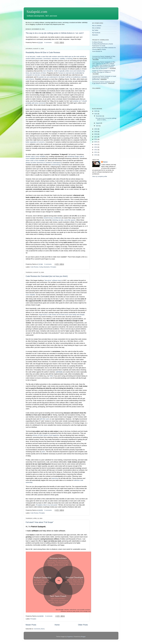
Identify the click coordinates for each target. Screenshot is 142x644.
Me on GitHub (96, 28)
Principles (53, 267)
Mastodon (95, 35)
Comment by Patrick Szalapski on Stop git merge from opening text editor (104, 57)
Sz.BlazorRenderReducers (100, 44)
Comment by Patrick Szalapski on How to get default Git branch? (104, 83)
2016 (96, 139)
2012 (96, 150)
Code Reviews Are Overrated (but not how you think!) (47, 276)
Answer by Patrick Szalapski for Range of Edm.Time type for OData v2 (104, 71)
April (97, 126)
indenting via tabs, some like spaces (64, 220)
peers (43, 452)
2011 (96, 152)
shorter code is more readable (35, 156)
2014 (96, 145)
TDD (51, 376)
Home (57, 625)
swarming (55, 478)
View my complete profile (100, 176)
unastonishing (56, 165)
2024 (96, 114)
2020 (96, 132)
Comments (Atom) (39, 629)
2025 (96, 111)
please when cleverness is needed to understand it (43, 163)
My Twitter (95, 30)
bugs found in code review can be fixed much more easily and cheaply (62, 315)
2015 (96, 142)
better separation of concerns (35, 142)
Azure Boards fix (97, 51)
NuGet (111, 44)
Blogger (83, 637)
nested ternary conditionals (52, 218)
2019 (96, 134)
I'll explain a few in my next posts (46, 505)
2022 (96, 129)
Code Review (34, 267)
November (99, 116)
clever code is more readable (35, 161)
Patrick (105, 162)
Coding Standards (44, 267)
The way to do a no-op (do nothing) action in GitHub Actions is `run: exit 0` (55, 33)
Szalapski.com (37, 12)
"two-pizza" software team (53, 280)
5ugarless (70, 637)
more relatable (30, 295)
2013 (96, 147)
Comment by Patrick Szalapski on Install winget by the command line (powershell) (104, 78)
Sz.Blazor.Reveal (97, 42)
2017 (96, 137)
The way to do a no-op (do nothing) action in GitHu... (106, 119)
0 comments (48, 42)
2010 (96, 155)
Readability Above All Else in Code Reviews (43, 52)
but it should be (48, 71)
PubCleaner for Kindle (99, 46)
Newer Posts (31, 625)
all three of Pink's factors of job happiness (46, 435)
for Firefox (103, 49)
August (98, 123)
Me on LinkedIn (97, 26)
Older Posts (83, 625)
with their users (45, 419)
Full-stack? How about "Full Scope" (40, 522)
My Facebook (96, 33)
